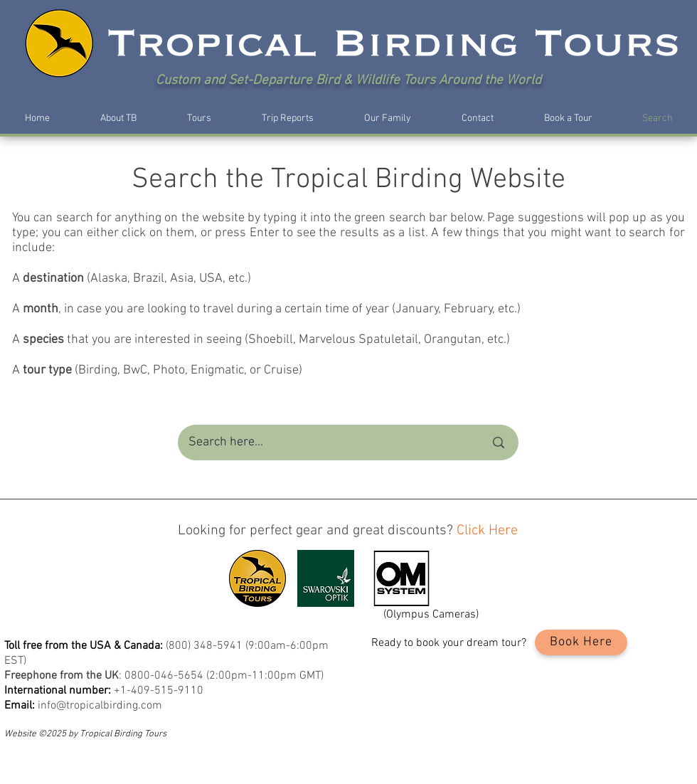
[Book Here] (581, 642)
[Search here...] (326, 443)
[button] (118, 119)
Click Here (487, 531)
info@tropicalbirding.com (100, 706)
